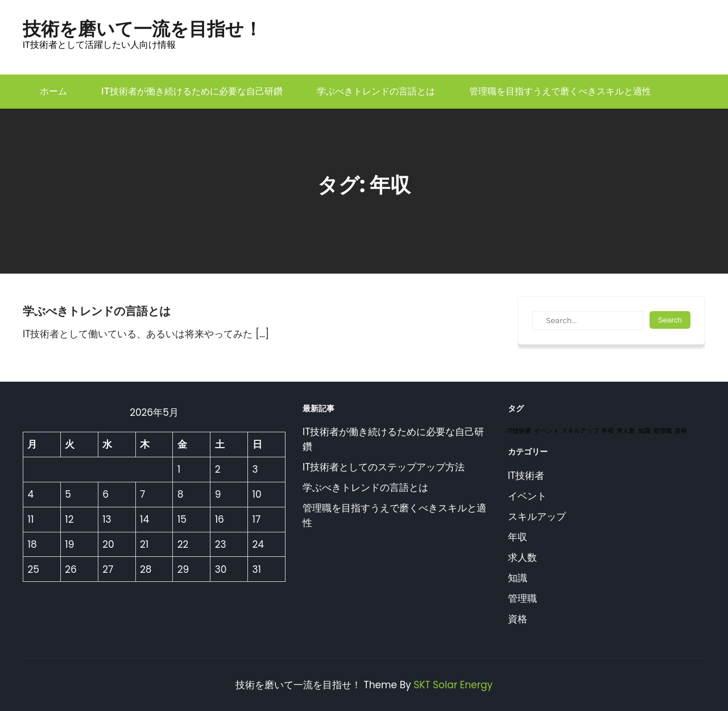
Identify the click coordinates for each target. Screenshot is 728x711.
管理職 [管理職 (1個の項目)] (662, 431)
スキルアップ (537, 516)
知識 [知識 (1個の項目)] (644, 431)
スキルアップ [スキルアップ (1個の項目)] (580, 431)
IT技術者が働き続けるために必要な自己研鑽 (192, 91)
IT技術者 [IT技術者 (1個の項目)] (520, 431)
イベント (527, 496)
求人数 (522, 557)
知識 (518, 578)
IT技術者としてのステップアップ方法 (384, 467)
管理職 (522, 598)
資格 (518, 619)
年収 (518, 537)
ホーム (53, 91)
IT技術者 (526, 476)
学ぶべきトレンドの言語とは (376, 91)
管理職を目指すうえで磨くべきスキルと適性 (560, 91)
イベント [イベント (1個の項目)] (547, 431)
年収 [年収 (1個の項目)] (608, 431)
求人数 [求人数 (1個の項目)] (626, 431)
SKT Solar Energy (453, 685)
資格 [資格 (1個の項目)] (681, 431)
